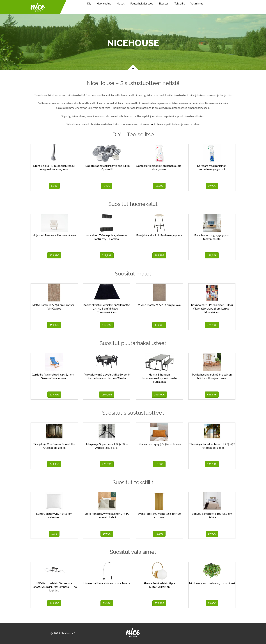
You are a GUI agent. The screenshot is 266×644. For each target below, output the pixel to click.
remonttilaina (155, 124)
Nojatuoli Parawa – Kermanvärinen (54, 235)
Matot (121, 3)
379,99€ (159, 603)
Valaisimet (197, 3)
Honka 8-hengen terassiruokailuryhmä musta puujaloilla (159, 378)
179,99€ (54, 395)
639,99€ (212, 395)
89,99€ (107, 603)
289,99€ (159, 255)
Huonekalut (104, 3)
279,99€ (54, 464)
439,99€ (54, 255)
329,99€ (212, 325)
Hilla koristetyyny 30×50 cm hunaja (159, 444)
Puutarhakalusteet (142, 3)
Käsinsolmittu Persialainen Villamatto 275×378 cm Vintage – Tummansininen (107, 309)
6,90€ (54, 186)
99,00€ (212, 603)
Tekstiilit (180, 3)
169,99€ (54, 603)
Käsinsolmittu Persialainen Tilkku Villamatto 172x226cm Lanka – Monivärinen (212, 309)
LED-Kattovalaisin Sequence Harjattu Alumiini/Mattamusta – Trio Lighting (54, 587)
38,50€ (159, 534)
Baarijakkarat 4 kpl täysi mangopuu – (159, 235)
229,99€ (107, 464)
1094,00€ (159, 395)
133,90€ (159, 325)
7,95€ (54, 534)
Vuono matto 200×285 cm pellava (159, 305)
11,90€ (159, 186)
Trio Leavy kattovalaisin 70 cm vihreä (212, 583)
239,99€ (212, 464)
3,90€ (107, 186)
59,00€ (212, 534)
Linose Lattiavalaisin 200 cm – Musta (107, 583)
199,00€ (212, 255)
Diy (89, 3)
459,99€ (54, 325)
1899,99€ (107, 395)
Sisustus (164, 3)
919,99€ (107, 325)
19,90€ (212, 186)
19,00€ (159, 464)
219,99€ (107, 255)
